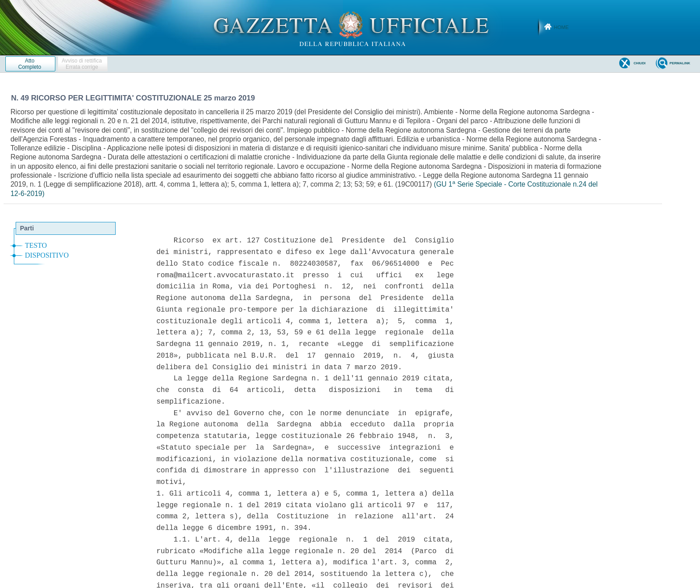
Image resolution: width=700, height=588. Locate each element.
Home (561, 27)
